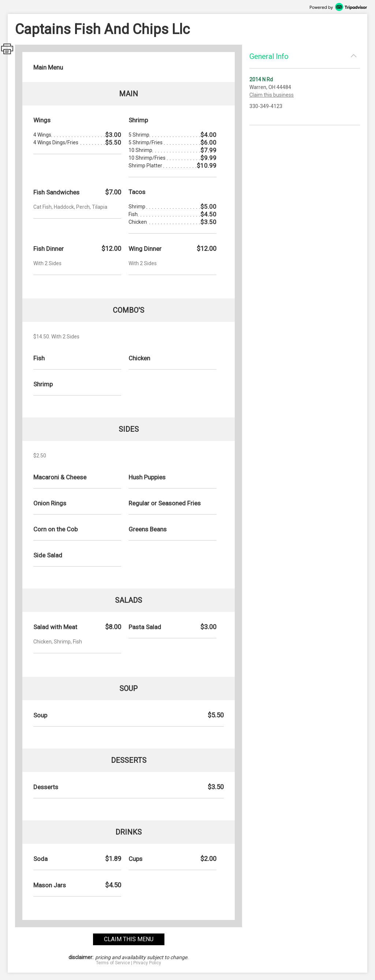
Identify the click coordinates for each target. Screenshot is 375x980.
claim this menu (129, 939)
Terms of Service (113, 963)
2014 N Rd (261, 79)
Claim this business (272, 95)
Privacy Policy (147, 963)
